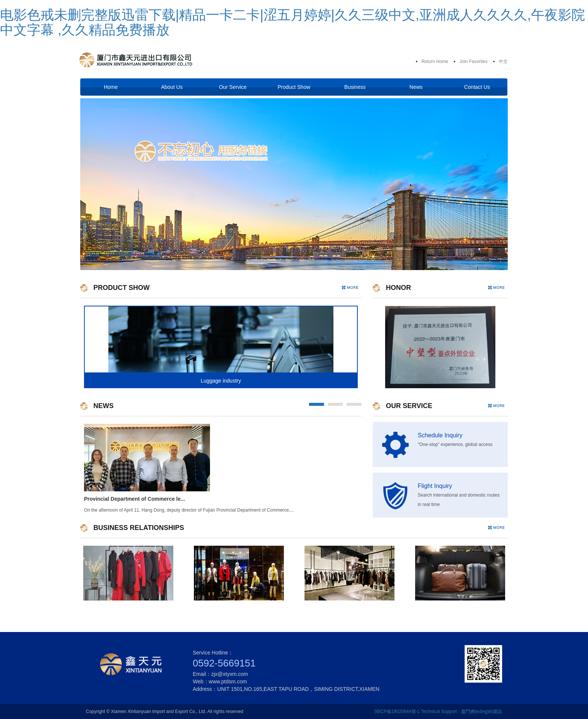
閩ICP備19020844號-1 (397, 711)
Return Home (435, 62)
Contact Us (477, 87)
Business (355, 87)
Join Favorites (473, 62)
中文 (503, 62)
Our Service (233, 87)
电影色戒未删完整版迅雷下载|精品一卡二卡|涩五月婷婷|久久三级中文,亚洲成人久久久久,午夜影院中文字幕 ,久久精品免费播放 (292, 22)
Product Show (294, 87)
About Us (172, 87)
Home (111, 87)
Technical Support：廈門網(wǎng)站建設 (462, 711)
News (416, 87)
